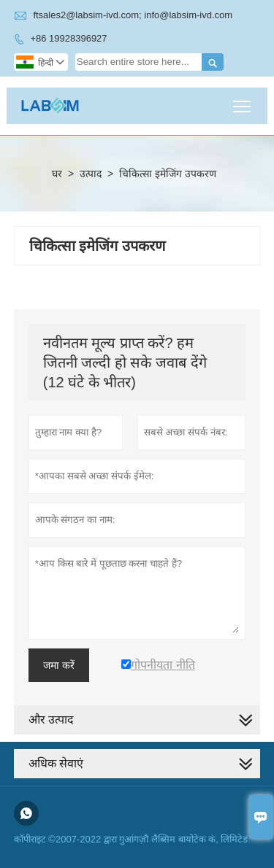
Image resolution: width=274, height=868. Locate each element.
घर (57, 174)
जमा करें (59, 665)
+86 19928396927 (68, 38)
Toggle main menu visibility (243, 101)
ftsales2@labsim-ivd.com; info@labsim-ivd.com (133, 15)
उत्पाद (91, 174)
